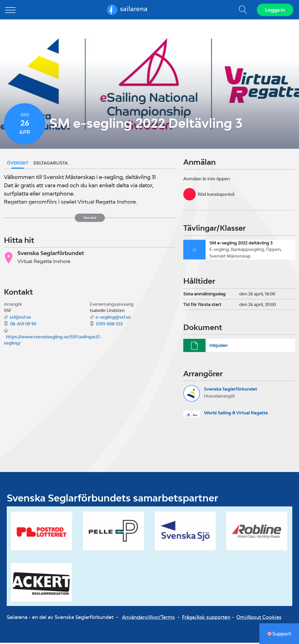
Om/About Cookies (259, 618)
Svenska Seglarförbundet (231, 390)
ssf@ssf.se (20, 318)
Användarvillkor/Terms (148, 618)
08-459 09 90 (23, 325)
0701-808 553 (109, 325)
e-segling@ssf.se (113, 318)
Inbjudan (218, 346)
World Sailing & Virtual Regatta (236, 414)
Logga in (275, 10)
